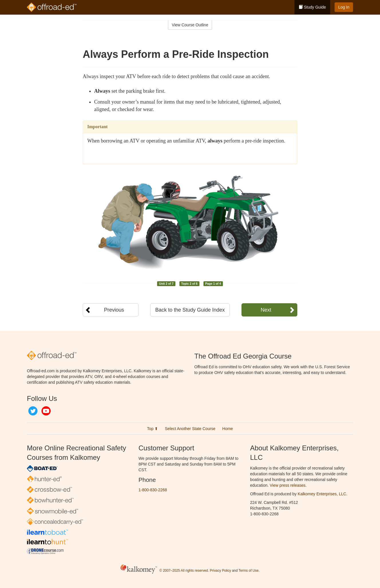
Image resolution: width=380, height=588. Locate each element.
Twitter (33, 411)
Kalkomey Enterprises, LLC (322, 494)
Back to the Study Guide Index (190, 310)
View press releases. (288, 485)
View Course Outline (190, 25)
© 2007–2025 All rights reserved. (184, 571)
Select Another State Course (190, 429)
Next (266, 310)
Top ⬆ (153, 429)
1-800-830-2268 (153, 490)
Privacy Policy (220, 571)
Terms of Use (249, 571)
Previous (114, 310)
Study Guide (312, 7)
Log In (344, 7)
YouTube (46, 411)
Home (228, 429)
